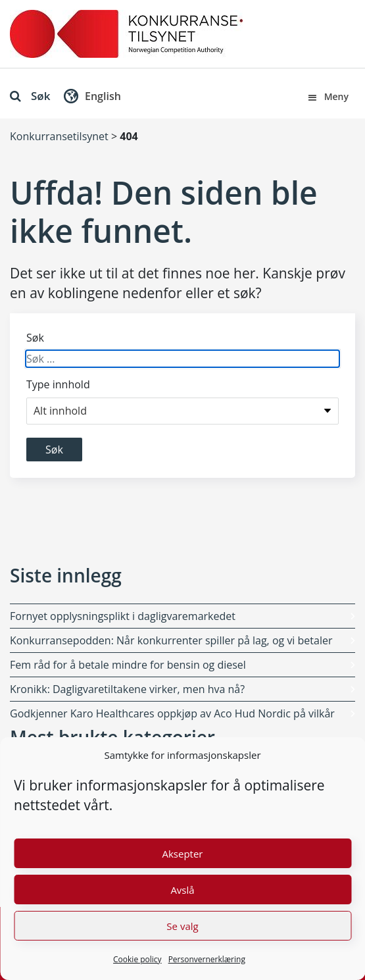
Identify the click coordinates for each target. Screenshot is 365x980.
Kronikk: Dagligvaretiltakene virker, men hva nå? (127, 689)
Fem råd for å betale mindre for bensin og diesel (128, 665)
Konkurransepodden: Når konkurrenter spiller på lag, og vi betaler (171, 640)
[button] (91, 99)
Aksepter (182, 854)
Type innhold (58, 384)
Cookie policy (137, 959)
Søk (30, 96)
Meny (328, 96)
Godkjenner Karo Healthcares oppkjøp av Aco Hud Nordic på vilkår (172, 713)
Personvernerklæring (207, 959)
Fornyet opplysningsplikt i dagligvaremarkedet (123, 616)
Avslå (182, 890)
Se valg (182, 926)
